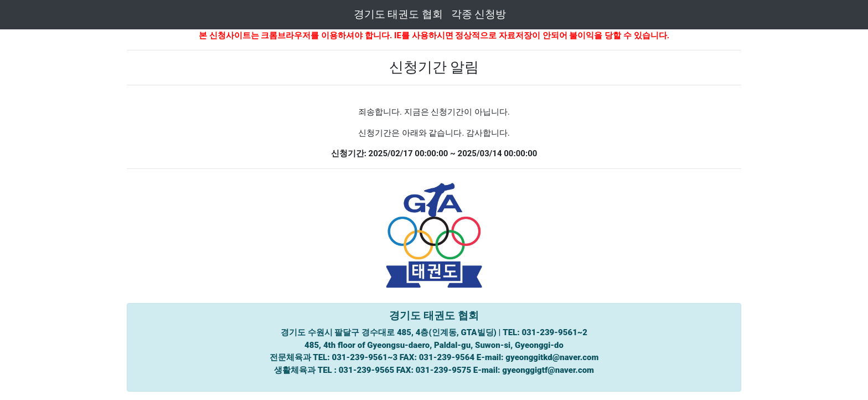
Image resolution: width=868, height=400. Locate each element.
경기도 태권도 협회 (398, 14)
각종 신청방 (479, 14)
